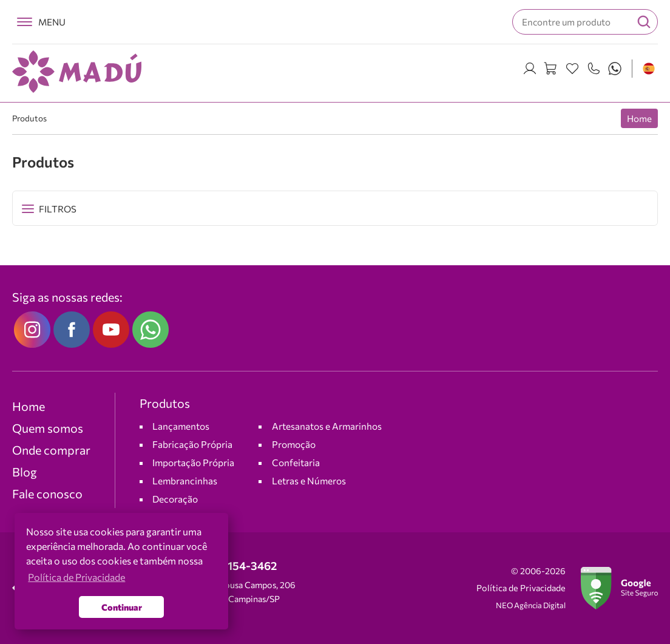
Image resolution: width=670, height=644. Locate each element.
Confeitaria (296, 462)
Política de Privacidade (521, 588)
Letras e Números (309, 480)
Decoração (175, 499)
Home (639, 118)
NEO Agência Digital (531, 605)
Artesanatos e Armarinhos (327, 426)
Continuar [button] (122, 607)
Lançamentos (181, 426)
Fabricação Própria (192, 444)
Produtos (29, 118)
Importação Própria (193, 462)
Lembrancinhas (185, 480)
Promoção (294, 444)
